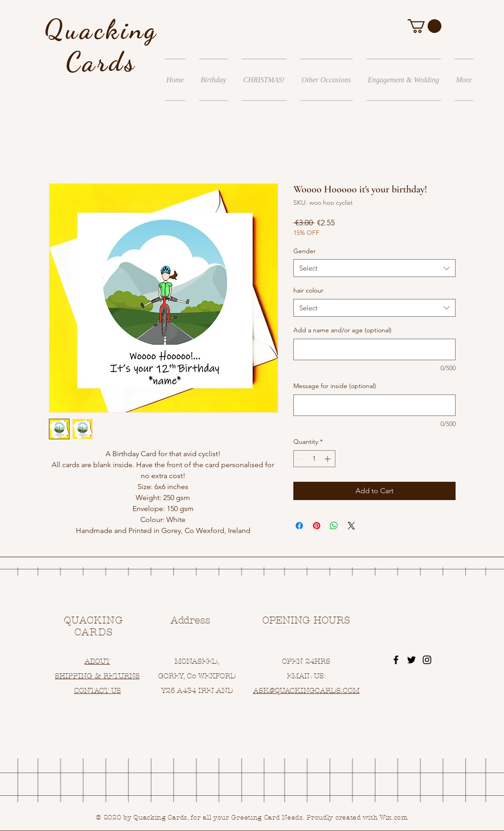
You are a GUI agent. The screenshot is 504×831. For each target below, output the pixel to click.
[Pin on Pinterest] (317, 526)
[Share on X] (351, 526)
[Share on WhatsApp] (334, 526)
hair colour (308, 290)
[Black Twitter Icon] (411, 660)
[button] (424, 26)
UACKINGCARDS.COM (320, 690)
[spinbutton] (314, 459)
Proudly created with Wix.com (357, 818)
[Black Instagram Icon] (427, 660)
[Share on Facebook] (299, 526)
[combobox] (374, 268)
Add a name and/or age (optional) (342, 330)
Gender (305, 251)
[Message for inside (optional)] (374, 405)
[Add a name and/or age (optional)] (374, 349)
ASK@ (264, 690)
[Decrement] (300, 459)
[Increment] (328, 459)
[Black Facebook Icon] (396, 660)
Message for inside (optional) (335, 386)
